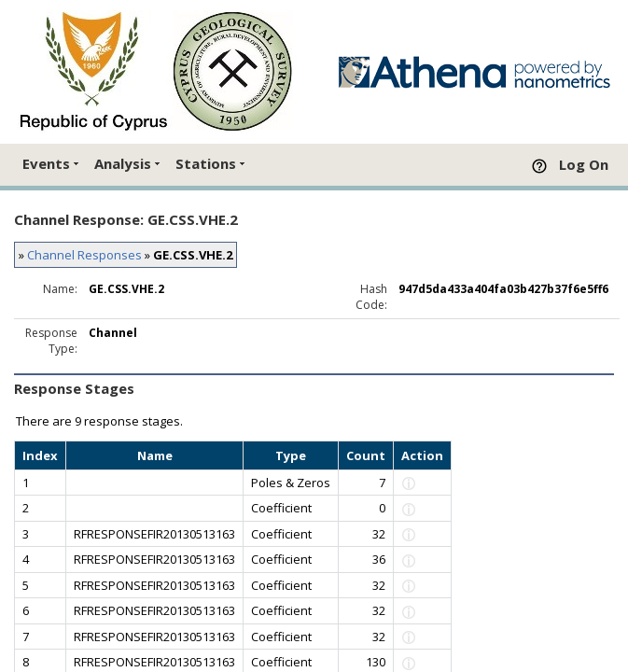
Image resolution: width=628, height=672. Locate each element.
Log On (584, 164)
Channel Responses (84, 255)
